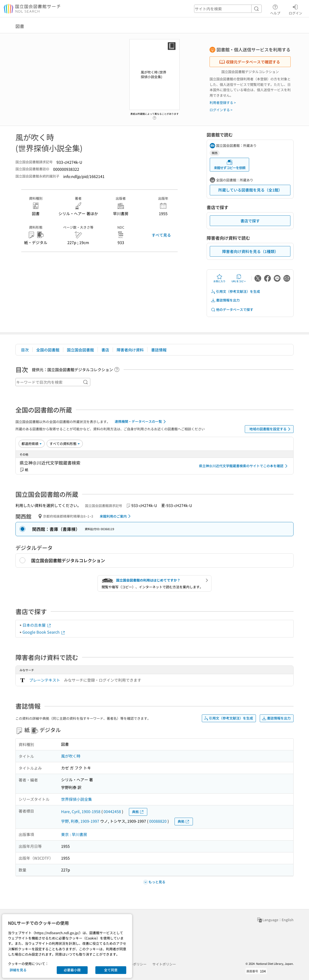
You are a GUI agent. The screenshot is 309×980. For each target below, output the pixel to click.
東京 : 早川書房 (74, 834)
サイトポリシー (164, 964)
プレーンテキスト (45, 680)
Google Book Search (44, 632)
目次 (25, 350)
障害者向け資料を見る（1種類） (250, 251)
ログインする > (221, 110)
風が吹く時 (71, 756)
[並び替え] (32, 444)
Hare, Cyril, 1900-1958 (81, 811)
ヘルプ (275, 9)
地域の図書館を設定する (271, 429)
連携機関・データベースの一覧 (141, 422)
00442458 (112, 811)
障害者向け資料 (130, 350)
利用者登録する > (223, 103)
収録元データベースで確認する (250, 62)
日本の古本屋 (37, 625)
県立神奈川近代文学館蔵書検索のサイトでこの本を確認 (244, 466)
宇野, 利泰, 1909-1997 (80, 821)
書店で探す (250, 221)
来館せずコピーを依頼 (230, 165)
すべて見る (161, 235)
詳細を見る (18, 970)
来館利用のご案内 (116, 516)
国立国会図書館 (80, 350)
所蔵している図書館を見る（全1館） (250, 190)
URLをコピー (239, 278)
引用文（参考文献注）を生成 (235, 291)
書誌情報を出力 (225, 300)
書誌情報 (159, 350)
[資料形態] (65, 444)
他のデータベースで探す (232, 310)
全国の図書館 (48, 350)
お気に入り (219, 278)
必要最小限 (72, 970)
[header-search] (228, 9)
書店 (105, 350)
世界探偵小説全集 (77, 799)
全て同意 (111, 970)
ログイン (295, 9)
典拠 (138, 812)
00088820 (158, 821)
